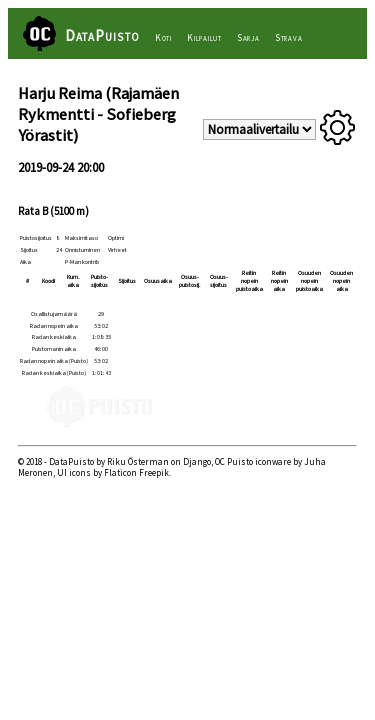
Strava (289, 38)
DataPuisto (102, 35)
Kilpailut (204, 38)
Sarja (248, 38)
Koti (163, 38)
